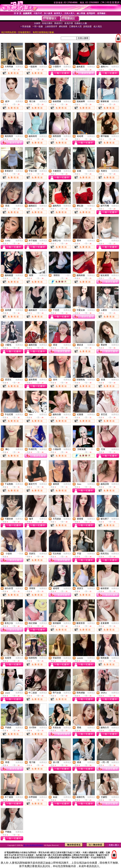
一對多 (20, 554)
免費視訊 (19, 67)
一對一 (68, 275)
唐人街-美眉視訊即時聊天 (34, 845)
